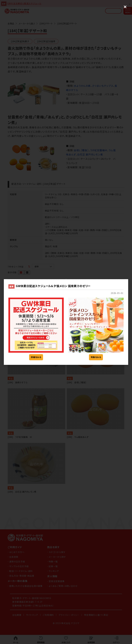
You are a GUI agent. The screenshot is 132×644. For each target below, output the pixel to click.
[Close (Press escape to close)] (125, 7)
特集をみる (96, 357)
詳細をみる (36, 357)
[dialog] (66, 322)
